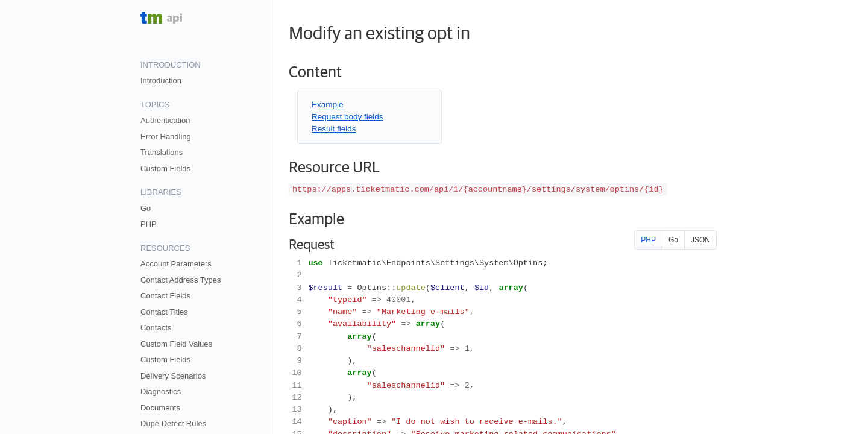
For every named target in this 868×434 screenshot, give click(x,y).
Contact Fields (165, 296)
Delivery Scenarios (173, 376)
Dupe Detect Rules (173, 423)
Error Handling (166, 137)
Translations (162, 152)
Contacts (156, 328)
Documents (160, 408)
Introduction (161, 80)
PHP (149, 224)
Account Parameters (176, 264)
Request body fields (348, 117)
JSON (700, 240)
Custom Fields (165, 168)
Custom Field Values (176, 344)
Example (328, 105)
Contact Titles (164, 312)
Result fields (334, 129)
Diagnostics (161, 392)
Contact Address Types (181, 280)
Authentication (165, 120)
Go (146, 208)
